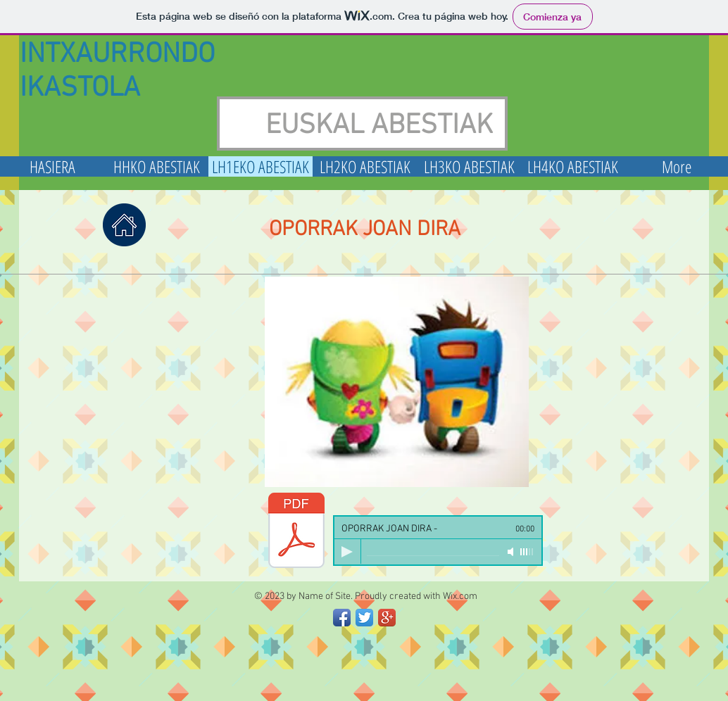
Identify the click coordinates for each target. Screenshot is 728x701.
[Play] (347, 552)
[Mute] (512, 552)
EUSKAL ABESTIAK (379, 126)
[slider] (527, 552)
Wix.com (460, 596)
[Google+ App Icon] (387, 618)
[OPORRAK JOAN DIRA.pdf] (296, 532)
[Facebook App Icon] (342, 618)
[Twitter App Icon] (364, 618)
